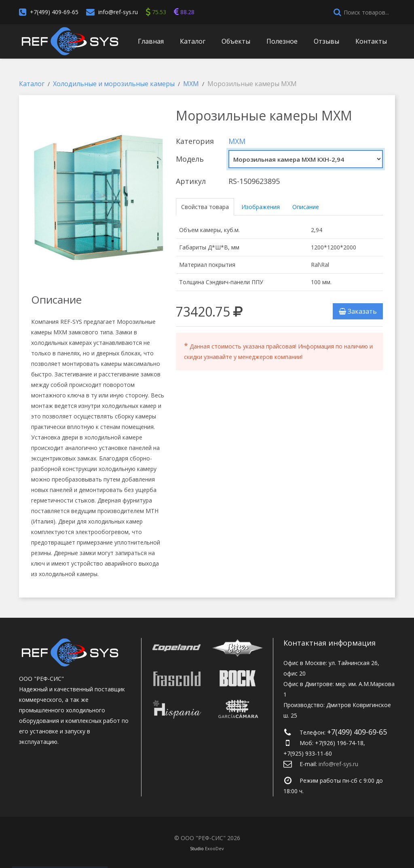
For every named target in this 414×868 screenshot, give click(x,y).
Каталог (193, 41)
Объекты (236, 41)
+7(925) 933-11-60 (308, 753)
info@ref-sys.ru (118, 12)
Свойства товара (205, 207)
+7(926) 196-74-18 (339, 743)
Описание (306, 207)
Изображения (261, 207)
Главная (151, 41)
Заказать (358, 311)
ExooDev (214, 848)
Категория (195, 141)
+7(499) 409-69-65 (54, 12)
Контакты (371, 41)
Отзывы (326, 41)
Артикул (191, 181)
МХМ (237, 141)
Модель (190, 159)
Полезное (282, 41)
